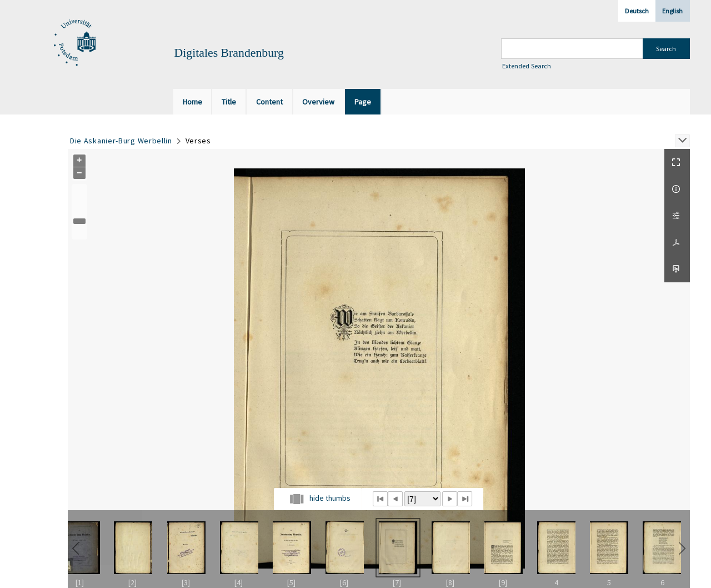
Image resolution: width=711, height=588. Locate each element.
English (672, 11)
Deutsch (637, 11)
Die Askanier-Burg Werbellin (121, 141)
